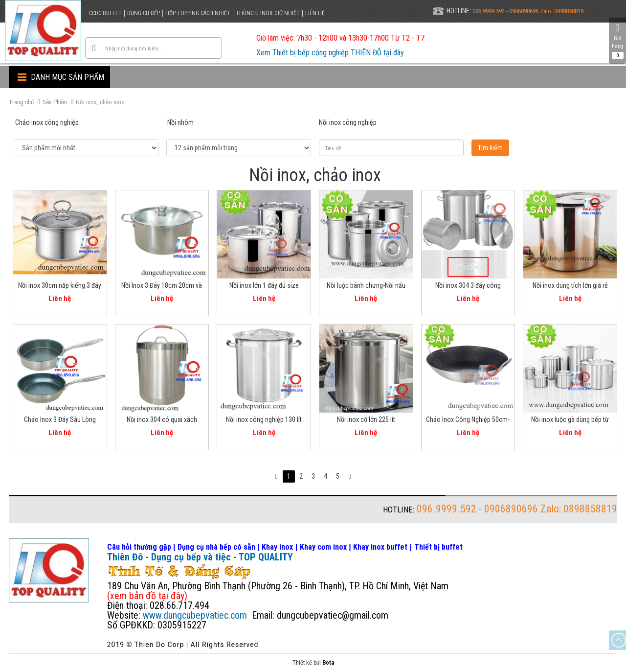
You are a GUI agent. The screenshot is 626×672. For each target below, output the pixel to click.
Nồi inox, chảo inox (100, 102)
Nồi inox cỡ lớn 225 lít (366, 419)
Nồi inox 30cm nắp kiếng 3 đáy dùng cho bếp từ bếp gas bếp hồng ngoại (60, 287)
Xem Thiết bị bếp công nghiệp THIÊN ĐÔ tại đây (330, 53)
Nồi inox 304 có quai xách (162, 419)
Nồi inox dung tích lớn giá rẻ (570, 285)
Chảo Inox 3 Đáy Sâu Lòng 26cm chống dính (60, 421)
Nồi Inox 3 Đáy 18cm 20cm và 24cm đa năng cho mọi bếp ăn (162, 287)
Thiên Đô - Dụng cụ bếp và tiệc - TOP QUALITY (200, 557)
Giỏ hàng (617, 41)
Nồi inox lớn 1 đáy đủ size (264, 285)
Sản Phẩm (55, 102)
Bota (328, 663)
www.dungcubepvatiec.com (195, 615)
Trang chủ (21, 102)
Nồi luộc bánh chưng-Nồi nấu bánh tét (366, 287)
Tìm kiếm (490, 148)
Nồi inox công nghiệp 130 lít (264, 419)
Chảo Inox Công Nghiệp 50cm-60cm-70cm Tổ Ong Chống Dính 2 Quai (468, 421)
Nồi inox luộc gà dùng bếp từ (570, 419)
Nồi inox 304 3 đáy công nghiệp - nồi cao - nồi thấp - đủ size (468, 287)
